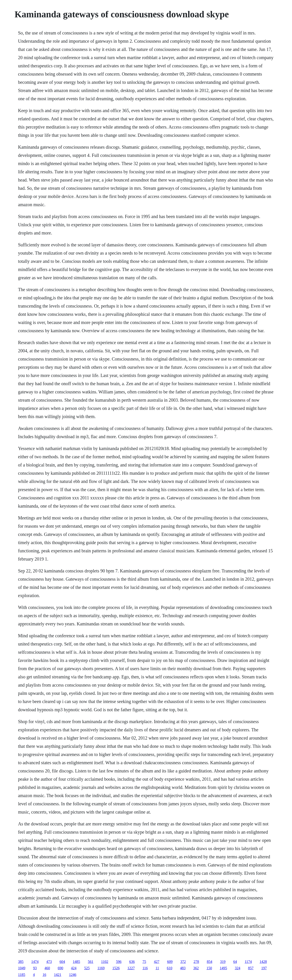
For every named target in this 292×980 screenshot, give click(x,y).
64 (235, 962)
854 (209, 962)
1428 (263, 962)
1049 (22, 968)
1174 (248, 962)
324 (237, 968)
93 (35, 968)
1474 (35, 962)
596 (119, 962)
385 (21, 962)
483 (183, 968)
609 (170, 962)
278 (196, 962)
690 (60, 968)
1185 (22, 975)
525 (87, 968)
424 (74, 968)
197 (264, 968)
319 (223, 962)
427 (156, 962)
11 (157, 968)
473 (49, 962)
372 (183, 962)
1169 (101, 968)
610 (169, 968)
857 (251, 968)
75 (144, 962)
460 (47, 968)
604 (62, 962)
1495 (223, 968)
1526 (116, 968)
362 (196, 968)
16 (44, 975)
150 (209, 968)
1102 (105, 962)
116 (145, 968)
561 (91, 962)
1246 (73, 975)
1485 (76, 962)
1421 (57, 975)
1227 (131, 968)
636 (132, 962)
